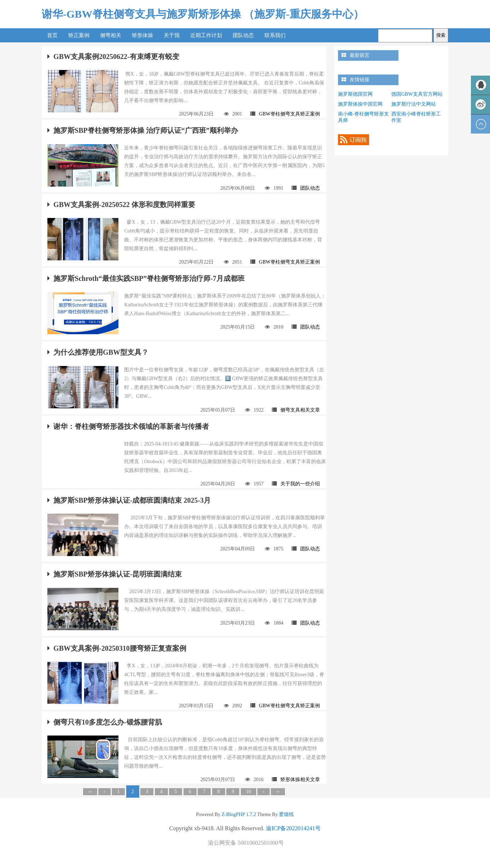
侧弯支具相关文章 (296, 410)
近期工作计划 (206, 35)
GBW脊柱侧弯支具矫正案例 (285, 114)
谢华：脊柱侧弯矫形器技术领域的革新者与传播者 (128, 426)
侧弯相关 (111, 35)
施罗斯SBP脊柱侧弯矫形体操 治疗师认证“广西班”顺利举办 (143, 130)
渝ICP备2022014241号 (293, 828)
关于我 (172, 35)
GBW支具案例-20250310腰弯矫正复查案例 (117, 648)
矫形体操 (142, 35)
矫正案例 (79, 35)
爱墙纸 (286, 814)
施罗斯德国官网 (355, 94)
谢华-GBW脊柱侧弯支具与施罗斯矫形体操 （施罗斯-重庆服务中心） (203, 14)
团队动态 (243, 35)
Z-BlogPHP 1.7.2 (239, 814)
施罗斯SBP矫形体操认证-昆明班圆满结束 (115, 574)
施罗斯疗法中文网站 (414, 104)
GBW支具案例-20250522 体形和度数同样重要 (121, 205)
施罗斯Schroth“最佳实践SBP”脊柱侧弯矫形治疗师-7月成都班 (146, 278)
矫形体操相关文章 (296, 780)
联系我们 (275, 35)
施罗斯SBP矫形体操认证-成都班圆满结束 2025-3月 (129, 500)
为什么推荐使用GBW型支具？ (98, 352)
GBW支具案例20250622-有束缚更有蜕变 (113, 57)
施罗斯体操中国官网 (360, 104)
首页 (52, 35)
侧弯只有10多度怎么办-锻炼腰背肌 (105, 722)
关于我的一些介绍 (296, 484)
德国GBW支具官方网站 (417, 94)
